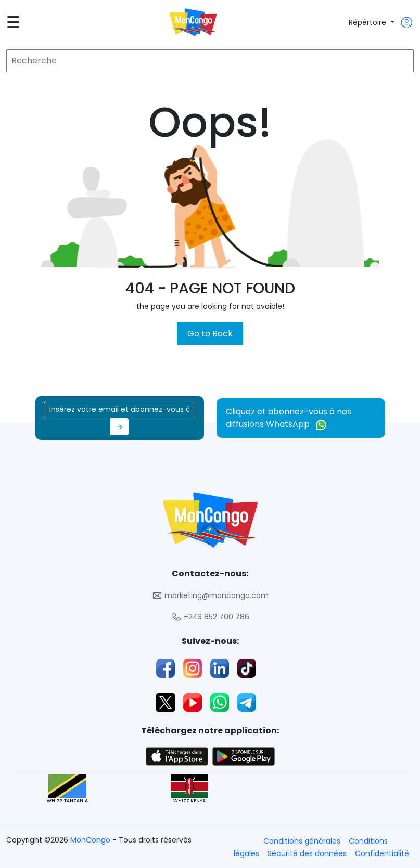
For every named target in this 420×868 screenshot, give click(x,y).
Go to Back (210, 334)
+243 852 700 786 (210, 617)
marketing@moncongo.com (210, 596)
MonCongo (91, 840)
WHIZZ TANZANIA (67, 789)
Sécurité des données (307, 853)
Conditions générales (302, 841)
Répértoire (368, 22)
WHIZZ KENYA (189, 789)
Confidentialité (382, 853)
